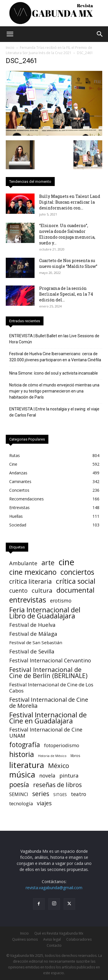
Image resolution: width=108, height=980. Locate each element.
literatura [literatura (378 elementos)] (27, 765)
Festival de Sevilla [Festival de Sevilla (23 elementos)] (32, 652)
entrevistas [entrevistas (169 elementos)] (28, 600)
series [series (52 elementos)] (41, 794)
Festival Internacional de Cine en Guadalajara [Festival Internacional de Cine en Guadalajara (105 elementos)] (48, 718)
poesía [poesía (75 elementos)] (19, 785)
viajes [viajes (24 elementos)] (44, 803)
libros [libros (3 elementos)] (75, 756)
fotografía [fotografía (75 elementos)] (25, 745)
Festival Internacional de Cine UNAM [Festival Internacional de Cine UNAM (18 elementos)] (46, 733)
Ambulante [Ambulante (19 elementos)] (23, 563)
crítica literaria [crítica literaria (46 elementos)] (31, 581)
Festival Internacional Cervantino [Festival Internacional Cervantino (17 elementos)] (50, 661)
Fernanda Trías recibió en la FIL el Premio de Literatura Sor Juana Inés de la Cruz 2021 (49, 50)
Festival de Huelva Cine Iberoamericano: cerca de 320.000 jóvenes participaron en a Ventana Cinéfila (55, 357)
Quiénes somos (25, 939)
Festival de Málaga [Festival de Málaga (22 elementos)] (33, 634)
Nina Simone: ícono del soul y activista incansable (54, 373)
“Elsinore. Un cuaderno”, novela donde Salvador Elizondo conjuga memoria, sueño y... (67, 234)
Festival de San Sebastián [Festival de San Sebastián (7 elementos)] (36, 642)
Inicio (10, 48)
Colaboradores (79, 939)
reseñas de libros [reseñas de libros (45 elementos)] (57, 785)
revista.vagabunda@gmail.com (54, 888)
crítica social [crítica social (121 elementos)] (76, 581)
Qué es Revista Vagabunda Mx (59, 933)
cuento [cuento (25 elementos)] (18, 591)
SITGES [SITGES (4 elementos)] (60, 794)
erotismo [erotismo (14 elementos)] (61, 601)
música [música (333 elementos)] (22, 774)
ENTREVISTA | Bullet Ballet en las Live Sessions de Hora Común (54, 339)
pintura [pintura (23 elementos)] (69, 776)
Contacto (54, 945)
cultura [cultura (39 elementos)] (42, 591)
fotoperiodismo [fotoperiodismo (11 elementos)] (62, 745)
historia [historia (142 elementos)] (22, 754)
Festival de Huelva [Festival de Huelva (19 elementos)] (32, 625)
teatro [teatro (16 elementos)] (78, 794)
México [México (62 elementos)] (59, 766)
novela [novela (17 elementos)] (47, 776)
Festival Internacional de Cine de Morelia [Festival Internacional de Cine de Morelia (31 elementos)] (49, 703)
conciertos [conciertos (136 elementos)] (77, 572)
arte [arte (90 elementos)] (48, 563)
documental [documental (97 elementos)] (75, 590)
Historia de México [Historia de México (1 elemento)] (52, 756)
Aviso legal (52, 939)
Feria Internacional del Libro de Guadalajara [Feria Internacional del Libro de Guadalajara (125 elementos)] (45, 613)
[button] (10, 34)
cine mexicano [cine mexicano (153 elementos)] (33, 572)
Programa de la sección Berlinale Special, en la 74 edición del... (66, 294)
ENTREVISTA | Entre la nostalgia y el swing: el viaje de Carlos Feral (54, 412)
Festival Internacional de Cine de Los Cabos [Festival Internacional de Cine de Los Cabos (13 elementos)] (51, 688)
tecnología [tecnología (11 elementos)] (21, 803)
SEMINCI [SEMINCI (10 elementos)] (19, 794)
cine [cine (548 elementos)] (66, 562)
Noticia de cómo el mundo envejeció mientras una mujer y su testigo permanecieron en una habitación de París (54, 391)
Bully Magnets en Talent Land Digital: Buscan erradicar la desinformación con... (70, 202)
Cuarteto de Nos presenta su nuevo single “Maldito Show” (68, 263)
